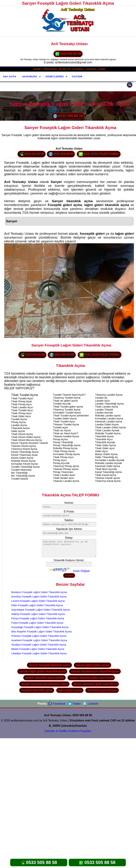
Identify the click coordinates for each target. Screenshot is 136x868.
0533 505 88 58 (68, 54)
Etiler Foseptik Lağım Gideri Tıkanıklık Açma (37, 605)
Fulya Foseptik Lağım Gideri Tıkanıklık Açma (37, 623)
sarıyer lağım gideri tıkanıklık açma (42, 671)
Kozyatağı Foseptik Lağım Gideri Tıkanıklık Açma (40, 627)
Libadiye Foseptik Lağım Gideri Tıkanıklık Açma (39, 653)
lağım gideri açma (70, 690)
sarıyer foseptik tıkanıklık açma (49, 665)
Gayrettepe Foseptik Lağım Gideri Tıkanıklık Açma (41, 610)
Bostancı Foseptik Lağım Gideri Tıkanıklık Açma (39, 592)
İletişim (77, 77)
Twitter (74, 704)
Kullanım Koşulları (80, 731)
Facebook (57, 704)
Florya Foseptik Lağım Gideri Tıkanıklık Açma (38, 618)
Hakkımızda (30, 77)
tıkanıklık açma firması (102, 690)
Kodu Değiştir (82, 571)
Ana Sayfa (10, 77)
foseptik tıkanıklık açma (37, 690)
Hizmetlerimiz (55, 77)
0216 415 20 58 (32, 154)
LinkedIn (91, 704)
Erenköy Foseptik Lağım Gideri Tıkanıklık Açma (39, 596)
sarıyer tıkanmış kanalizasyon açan (44, 684)
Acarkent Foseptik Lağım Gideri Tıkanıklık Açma (39, 640)
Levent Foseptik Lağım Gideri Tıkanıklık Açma (38, 601)
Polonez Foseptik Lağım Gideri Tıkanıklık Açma (39, 636)
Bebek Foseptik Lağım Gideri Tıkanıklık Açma (38, 649)
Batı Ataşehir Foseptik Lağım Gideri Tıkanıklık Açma (41, 631)
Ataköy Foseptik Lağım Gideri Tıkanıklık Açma (38, 614)
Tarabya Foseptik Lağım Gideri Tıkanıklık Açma (39, 645)
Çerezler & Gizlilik (56, 731)
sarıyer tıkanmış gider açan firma (91, 678)
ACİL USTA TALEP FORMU (99, 154)
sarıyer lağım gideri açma (92, 665)
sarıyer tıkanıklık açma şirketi (44, 678)
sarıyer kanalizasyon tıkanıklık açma (95, 671)
